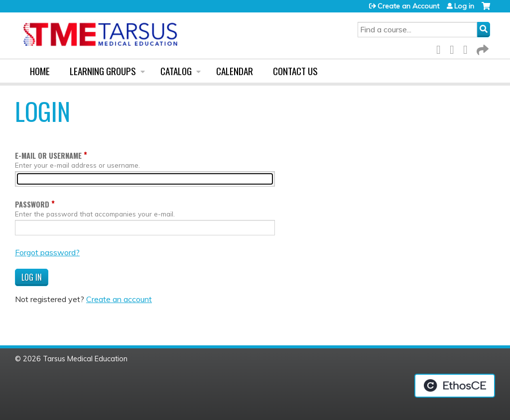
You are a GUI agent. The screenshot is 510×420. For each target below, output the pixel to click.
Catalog (176, 71)
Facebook (441, 48)
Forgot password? (47, 252)
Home (40, 71)
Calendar (235, 71)
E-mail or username (48, 156)
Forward (482, 48)
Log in (464, 6)
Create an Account (408, 6)
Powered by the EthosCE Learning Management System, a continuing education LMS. (455, 386)
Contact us (295, 71)
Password (32, 204)
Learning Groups (103, 71)
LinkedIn (468, 48)
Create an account (119, 299)
